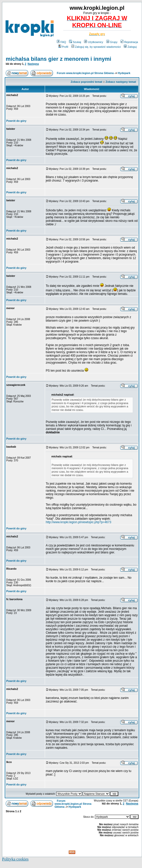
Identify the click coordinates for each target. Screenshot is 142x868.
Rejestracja (129, 42)
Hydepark (124, 73)
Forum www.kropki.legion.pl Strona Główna (85, 73)
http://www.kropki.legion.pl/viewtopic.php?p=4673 (78, 522)
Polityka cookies (15, 859)
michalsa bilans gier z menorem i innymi (58, 59)
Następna (33, 64)
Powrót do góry (16, 121)
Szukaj (75, 42)
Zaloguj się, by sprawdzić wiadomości (96, 47)
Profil (63, 47)
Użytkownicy (93, 42)
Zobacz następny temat (121, 82)
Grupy (112, 42)
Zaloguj (130, 47)
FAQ (61, 42)
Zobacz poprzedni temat (86, 82)
